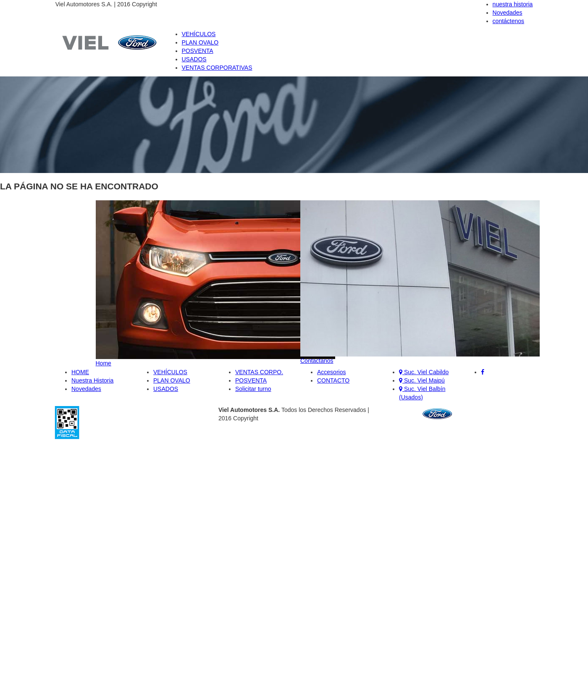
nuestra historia (513, 4)
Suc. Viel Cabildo (424, 372)
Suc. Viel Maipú (422, 380)
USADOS (194, 59)
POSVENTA (198, 51)
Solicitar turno (253, 389)
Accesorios (331, 372)
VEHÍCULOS (199, 34)
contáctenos (509, 21)
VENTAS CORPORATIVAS (217, 68)
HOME (80, 372)
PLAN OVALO (200, 42)
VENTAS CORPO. (259, 372)
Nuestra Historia (92, 380)
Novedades (508, 13)
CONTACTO (333, 380)
